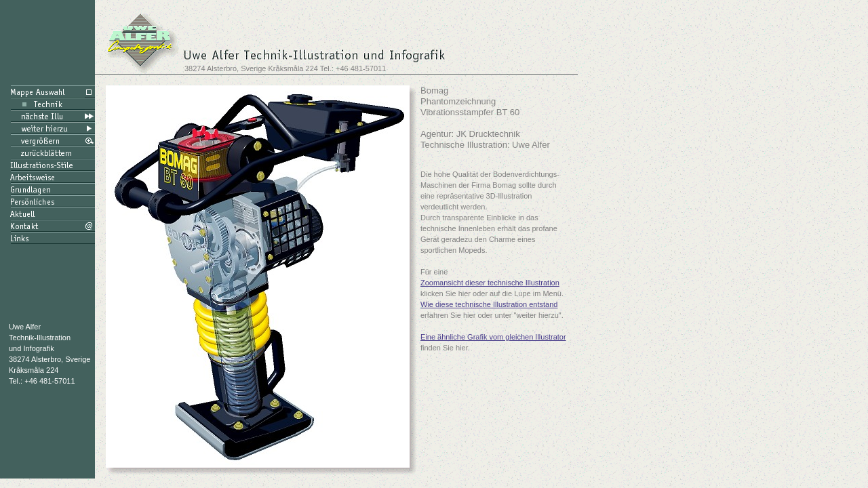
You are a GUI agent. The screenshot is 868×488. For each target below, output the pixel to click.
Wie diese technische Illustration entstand (489, 304)
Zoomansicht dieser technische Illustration (490, 283)
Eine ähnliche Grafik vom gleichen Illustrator (493, 337)
